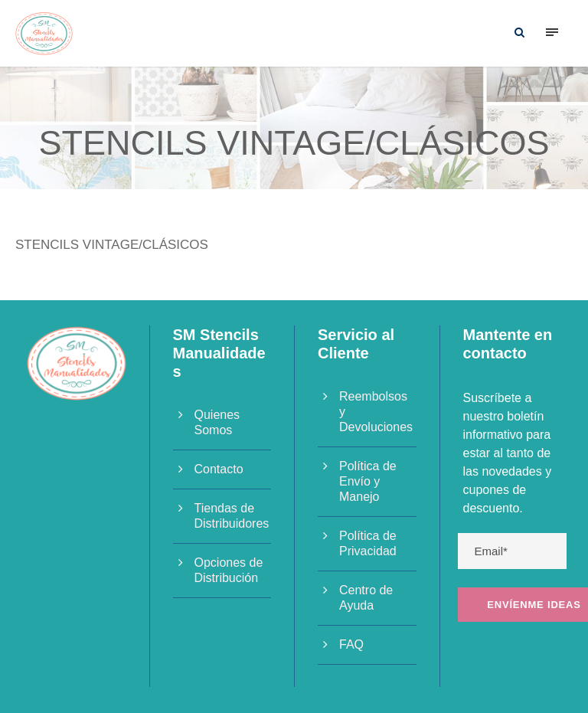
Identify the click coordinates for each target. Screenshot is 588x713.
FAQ (351, 644)
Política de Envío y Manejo (368, 481)
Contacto (219, 469)
